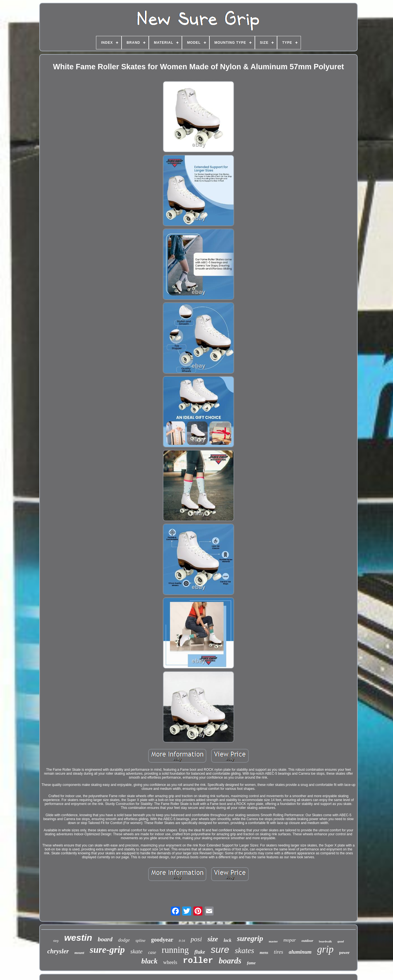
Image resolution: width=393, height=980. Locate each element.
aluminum (300, 952)
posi (196, 939)
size (213, 939)
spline (140, 940)
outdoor (307, 941)
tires (278, 952)
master (273, 941)
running (175, 950)
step (56, 941)
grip (325, 949)
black (149, 961)
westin (78, 938)
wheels (170, 962)
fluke (200, 952)
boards (230, 961)
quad (341, 941)
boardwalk (325, 941)
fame (251, 963)
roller (198, 961)
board (105, 939)
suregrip (250, 938)
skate (137, 951)
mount (79, 953)
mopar (290, 940)
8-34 (182, 941)
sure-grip (107, 950)
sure (220, 949)
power (344, 953)
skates (245, 950)
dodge (124, 940)
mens (264, 953)
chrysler (58, 951)
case (152, 952)
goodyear (162, 940)
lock (228, 940)
